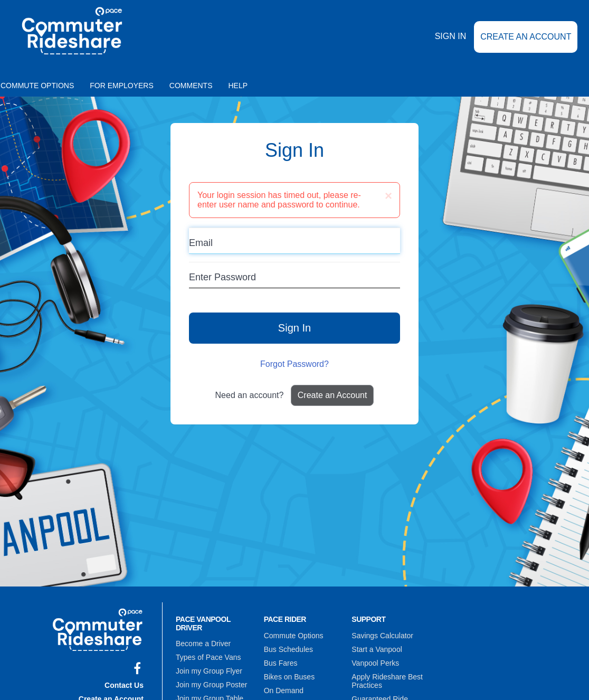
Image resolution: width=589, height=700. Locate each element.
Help (238, 86)
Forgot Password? (294, 364)
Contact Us (124, 685)
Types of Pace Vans (208, 657)
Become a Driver (203, 644)
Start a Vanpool (377, 649)
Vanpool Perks (375, 663)
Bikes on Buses (289, 677)
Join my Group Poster (211, 685)
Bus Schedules (288, 649)
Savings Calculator (382, 636)
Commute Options (294, 636)
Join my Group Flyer (209, 671)
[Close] (388, 196)
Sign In (451, 36)
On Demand (284, 690)
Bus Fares (281, 663)
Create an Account (526, 37)
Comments (191, 86)
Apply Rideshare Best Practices (387, 681)
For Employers (122, 86)
